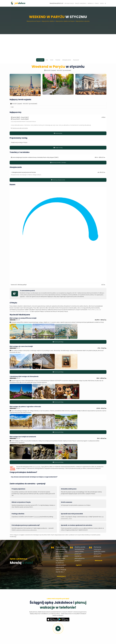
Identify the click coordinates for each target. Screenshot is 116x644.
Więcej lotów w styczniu (83, 21)
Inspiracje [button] (91, 3)
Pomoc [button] (97, 3)
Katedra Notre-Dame (22, 311)
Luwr (97, 310)
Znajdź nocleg (58, 148)
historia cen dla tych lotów (20, 128)
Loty (47, 60)
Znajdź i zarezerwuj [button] (81, 3)
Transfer (58, 60)
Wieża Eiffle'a (92, 310)
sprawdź (81, 528)
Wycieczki (76, 60)
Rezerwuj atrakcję (58, 342)
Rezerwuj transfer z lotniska (58, 163)
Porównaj (37, 517)
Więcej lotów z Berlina (48, 21)
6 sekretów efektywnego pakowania (26, 530)
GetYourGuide (36, 467)
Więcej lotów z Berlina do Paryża (65, 21)
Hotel (52, 60)
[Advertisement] (58, 45)
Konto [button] (102, 3)
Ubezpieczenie (67, 60)
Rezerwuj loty (58, 133)
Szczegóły (40, 60)
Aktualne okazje (69, 3)
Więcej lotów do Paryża (33, 21)
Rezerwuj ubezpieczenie (58, 180)
